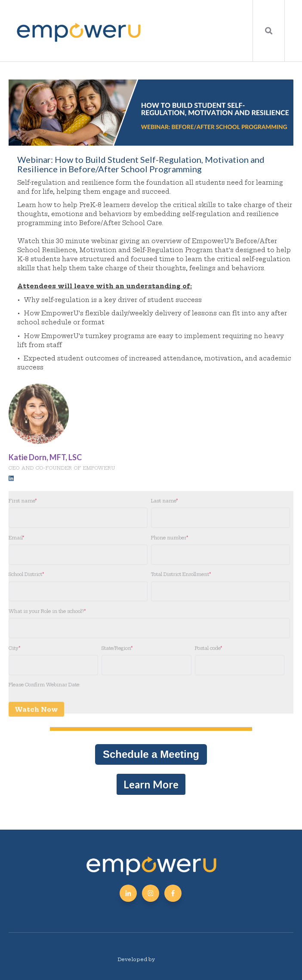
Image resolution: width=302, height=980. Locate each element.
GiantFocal (171, 959)
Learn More (151, 784)
